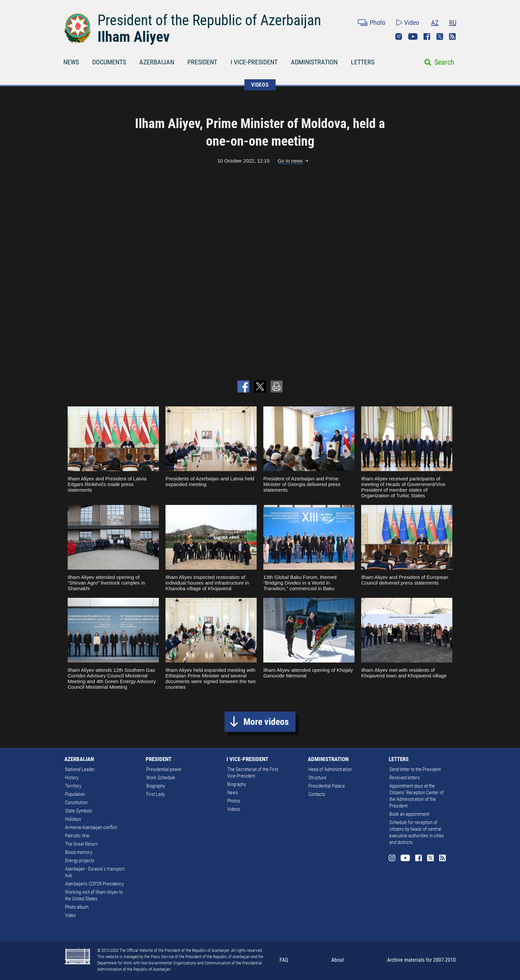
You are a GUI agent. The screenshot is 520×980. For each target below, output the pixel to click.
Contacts (317, 794)
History (72, 778)
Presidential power (164, 769)
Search (444, 62)
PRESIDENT (202, 62)
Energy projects (80, 861)
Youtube (413, 36)
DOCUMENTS (109, 62)
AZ (435, 23)
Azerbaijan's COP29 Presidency (94, 884)
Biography (156, 786)
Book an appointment (409, 814)
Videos (234, 809)
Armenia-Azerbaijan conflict (91, 827)
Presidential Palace (327, 786)
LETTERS (363, 62)
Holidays (73, 819)
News (233, 793)
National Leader (80, 769)
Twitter (440, 36)
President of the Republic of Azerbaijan (209, 20)
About (338, 960)
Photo (378, 23)
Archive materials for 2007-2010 (421, 960)
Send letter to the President (415, 769)
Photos (234, 801)
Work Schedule (161, 778)
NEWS (71, 62)
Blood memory (79, 852)
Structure (317, 778)
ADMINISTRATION (314, 62)
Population (75, 794)
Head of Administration (330, 769)
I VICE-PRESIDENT (254, 62)
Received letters (405, 778)
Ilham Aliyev (134, 37)
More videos (266, 722)
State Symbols (79, 811)
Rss (452, 36)
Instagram (399, 36)
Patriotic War (77, 836)
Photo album (77, 907)
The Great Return (81, 844)
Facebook (427, 36)
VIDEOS (260, 85)
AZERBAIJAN (157, 62)
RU (453, 23)
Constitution (76, 803)
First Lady (156, 794)
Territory (73, 786)
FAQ (284, 960)
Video (412, 23)
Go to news (290, 161)
